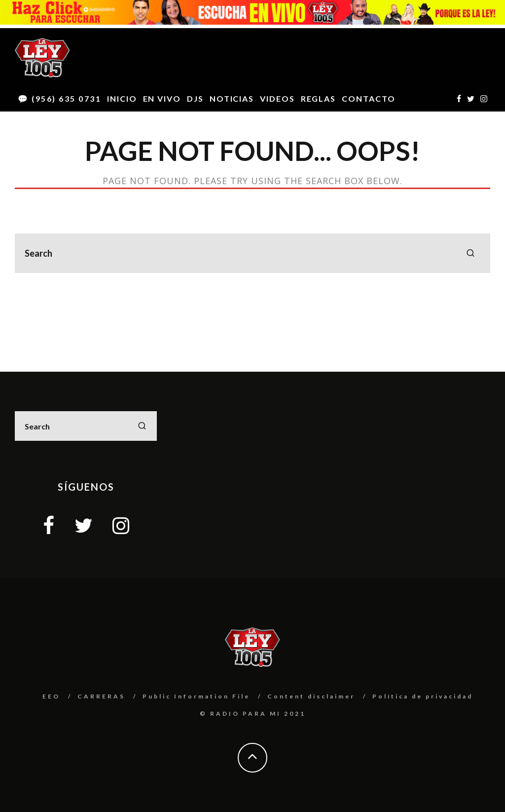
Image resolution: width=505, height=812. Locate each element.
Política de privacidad (423, 696)
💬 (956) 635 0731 (59, 98)
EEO (51, 696)
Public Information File (196, 696)
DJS (195, 98)
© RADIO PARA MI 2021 (253, 714)
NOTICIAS (232, 98)
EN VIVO (162, 98)
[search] (470, 253)
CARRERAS (101, 696)
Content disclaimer (311, 696)
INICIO (122, 98)
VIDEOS (277, 98)
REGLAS (319, 98)
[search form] (252, 253)
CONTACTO (368, 98)
